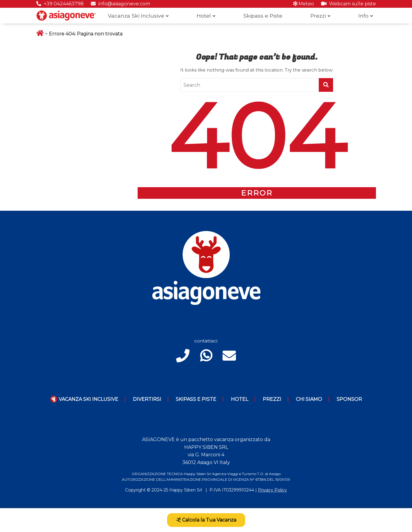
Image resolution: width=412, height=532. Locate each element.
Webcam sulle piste (349, 4)
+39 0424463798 (60, 4)
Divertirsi (147, 399)
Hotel (204, 16)
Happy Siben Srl (186, 490)
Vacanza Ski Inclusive (136, 16)
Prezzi (318, 16)
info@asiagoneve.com (121, 4)
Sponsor (349, 399)
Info (363, 16)
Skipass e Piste (263, 16)
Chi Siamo (309, 399)
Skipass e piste (196, 399)
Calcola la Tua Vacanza (206, 520)
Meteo (304, 4)
